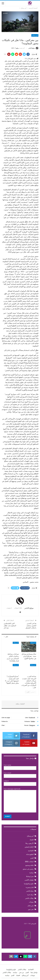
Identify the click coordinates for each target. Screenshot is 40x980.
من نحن (21, 972)
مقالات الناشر (29, 898)
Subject (20, 782)
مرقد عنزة (30, 895)
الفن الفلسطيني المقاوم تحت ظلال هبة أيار (10, 626)
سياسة (31, 873)
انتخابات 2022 (29, 862)
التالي (28, 692)
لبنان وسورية (30, 887)
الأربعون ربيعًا (30, 843)
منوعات (31, 902)
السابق (33, 692)
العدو (32, 858)
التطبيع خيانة (30, 854)
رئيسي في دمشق (28, 869)
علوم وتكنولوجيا (29, 884)
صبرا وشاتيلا (30, 876)
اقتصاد (32, 840)
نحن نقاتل (31, 906)
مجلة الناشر (30, 891)
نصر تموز (31, 909)
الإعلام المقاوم (29, 847)
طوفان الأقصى (29, 880)
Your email (20, 774)
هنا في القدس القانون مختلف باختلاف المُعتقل (31, 626)
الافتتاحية (31, 851)
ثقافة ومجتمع (30, 865)
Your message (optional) (20, 800)
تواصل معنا (31, 758)
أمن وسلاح (35, 35)
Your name (20, 767)
